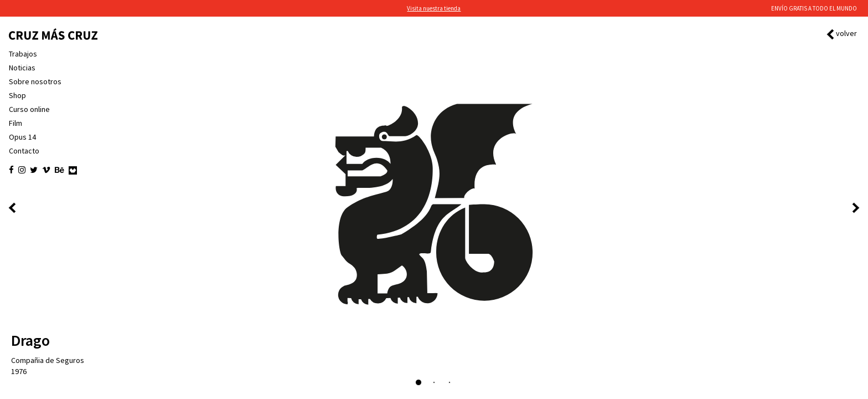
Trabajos (23, 54)
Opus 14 (22, 137)
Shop (17, 95)
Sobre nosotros (35, 81)
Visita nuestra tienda (434, 8)
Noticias (22, 68)
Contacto (24, 151)
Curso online (29, 109)
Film (15, 123)
